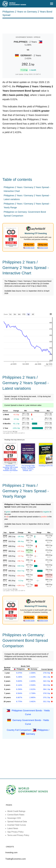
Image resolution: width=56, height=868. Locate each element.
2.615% (32, 689)
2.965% (32, 697)
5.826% (19, 681)
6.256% (19, 689)
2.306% (32, 673)
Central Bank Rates (16, 815)
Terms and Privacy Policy (18, 835)
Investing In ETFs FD (46, 466)
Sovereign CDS (14, 818)
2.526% (32, 685)
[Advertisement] (28, 25)
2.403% (32, 681)
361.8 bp (47, 685)
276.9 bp (47, 673)
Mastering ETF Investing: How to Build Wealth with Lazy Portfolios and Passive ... (10, 469)
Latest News (13, 828)
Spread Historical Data (17, 822)
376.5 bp (47, 693)
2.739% (32, 693)
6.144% (19, 685)
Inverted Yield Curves (17, 825)
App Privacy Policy (15, 832)
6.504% (19, 693)
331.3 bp (47, 702)
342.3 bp (47, 681)
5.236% (19, 677)
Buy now (29, 245)
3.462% (32, 702)
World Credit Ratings (16, 811)
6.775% (19, 702)
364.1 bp (47, 689)
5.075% (19, 673)
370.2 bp (47, 697)
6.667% (19, 697)
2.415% (32, 677)
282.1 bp (47, 677)
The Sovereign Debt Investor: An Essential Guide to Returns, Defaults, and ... (28, 468)
